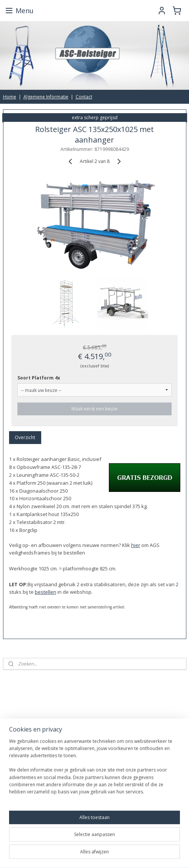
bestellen (46, 592)
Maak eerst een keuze (94, 409)
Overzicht (25, 438)
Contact (84, 97)
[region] (94, 770)
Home (10, 97)
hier (136, 545)
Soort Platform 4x (39, 378)
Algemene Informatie (46, 97)
